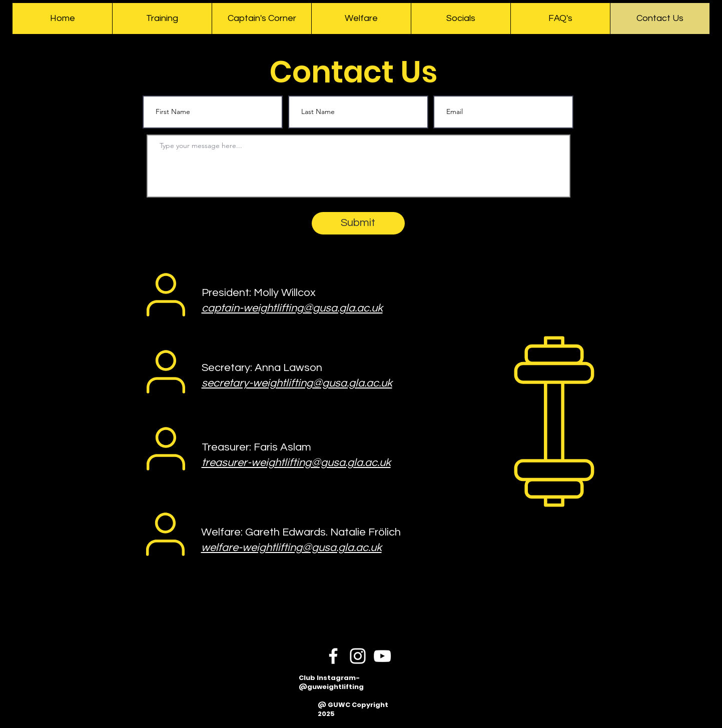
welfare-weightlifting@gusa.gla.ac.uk (291, 548)
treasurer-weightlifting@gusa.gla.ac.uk (296, 463)
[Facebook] (333, 656)
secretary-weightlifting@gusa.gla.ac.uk (297, 383)
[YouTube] (382, 656)
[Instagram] (358, 656)
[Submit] (358, 223)
